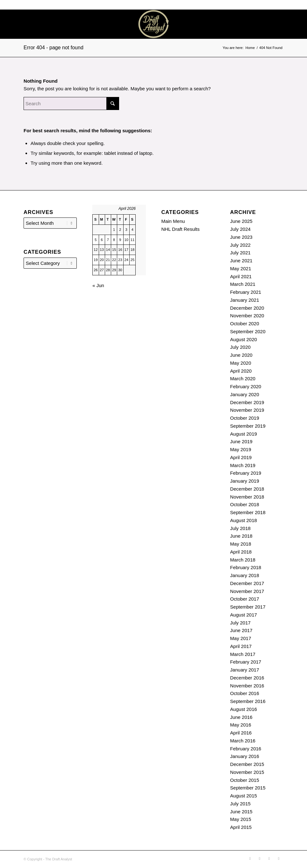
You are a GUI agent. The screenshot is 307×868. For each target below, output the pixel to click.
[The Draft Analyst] (153, 24)
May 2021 (241, 269)
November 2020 (247, 316)
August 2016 (244, 709)
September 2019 (248, 426)
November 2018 (247, 497)
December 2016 (247, 678)
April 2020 (241, 371)
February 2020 (246, 386)
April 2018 (241, 552)
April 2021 (241, 276)
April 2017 (241, 646)
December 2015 (247, 764)
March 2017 (243, 654)
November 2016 (247, 686)
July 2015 (240, 804)
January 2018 (245, 575)
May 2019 (241, 449)
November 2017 (247, 591)
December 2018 (247, 489)
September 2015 (248, 788)
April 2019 (241, 457)
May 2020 (241, 363)
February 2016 (246, 749)
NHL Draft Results (180, 229)
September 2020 (248, 331)
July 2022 (240, 245)
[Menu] (246, 24)
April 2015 (241, 827)
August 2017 (244, 615)
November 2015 (247, 772)
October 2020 (245, 324)
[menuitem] (246, 24)
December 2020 (247, 308)
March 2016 (243, 741)
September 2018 (248, 512)
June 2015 (241, 812)
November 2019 (247, 410)
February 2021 (246, 292)
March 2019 (243, 465)
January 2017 (245, 670)
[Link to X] (287, 24)
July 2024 (240, 229)
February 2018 (246, 567)
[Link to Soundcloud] (268, 24)
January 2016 (245, 756)
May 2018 (241, 544)
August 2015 (244, 796)
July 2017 (240, 623)
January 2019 (245, 481)
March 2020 (243, 379)
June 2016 (241, 717)
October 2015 (245, 780)
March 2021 (243, 284)
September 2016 (248, 701)
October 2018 (245, 504)
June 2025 (241, 221)
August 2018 (244, 520)
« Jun (98, 285)
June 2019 (241, 441)
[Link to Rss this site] (277, 24)
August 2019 (244, 434)
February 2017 (246, 662)
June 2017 (241, 630)
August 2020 (244, 339)
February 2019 (246, 473)
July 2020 (240, 347)
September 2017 (248, 607)
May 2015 (241, 819)
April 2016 (241, 733)
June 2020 (241, 355)
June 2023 (241, 237)
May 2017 (241, 638)
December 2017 (247, 583)
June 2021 (241, 261)
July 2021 (240, 253)
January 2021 (245, 300)
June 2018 (241, 536)
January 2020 (245, 394)
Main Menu (173, 221)
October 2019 (245, 418)
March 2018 (243, 560)
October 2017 (245, 599)
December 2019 (247, 402)
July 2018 (240, 528)
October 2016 (245, 693)
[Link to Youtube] (296, 24)
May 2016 (241, 725)
